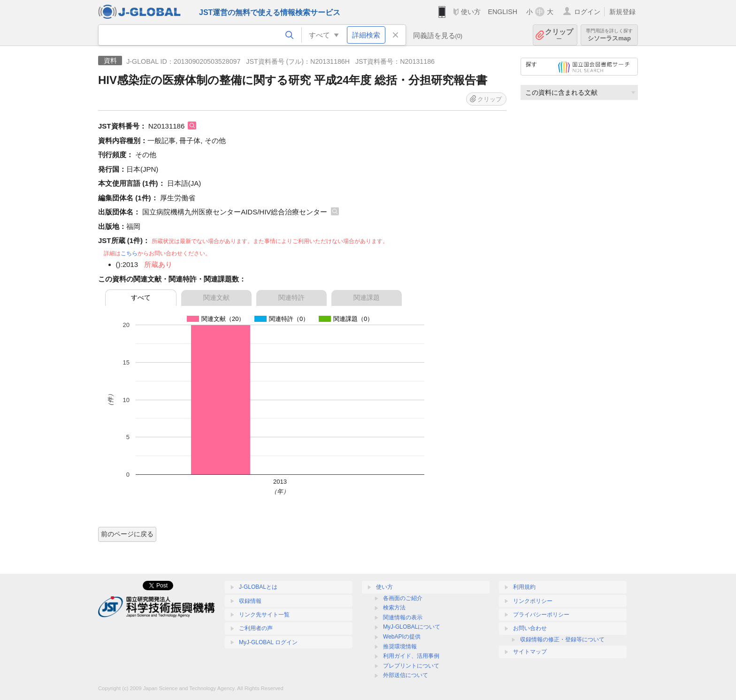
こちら (129, 253)
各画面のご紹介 (403, 598)
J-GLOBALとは (258, 587)
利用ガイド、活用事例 (411, 656)
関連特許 (291, 297)
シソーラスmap (609, 35)
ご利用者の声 (256, 628)
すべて (141, 297)
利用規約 (524, 587)
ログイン (587, 12)
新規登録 (622, 12)
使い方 (471, 12)
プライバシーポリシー (541, 615)
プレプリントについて (411, 666)
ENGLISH (502, 12)
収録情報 (250, 601)
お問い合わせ (530, 628)
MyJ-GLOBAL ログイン (268, 642)
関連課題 (367, 297)
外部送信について (406, 675)
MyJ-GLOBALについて (412, 627)
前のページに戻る (127, 534)
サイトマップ (530, 652)
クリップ (559, 35)
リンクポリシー (533, 601)
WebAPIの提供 (402, 637)
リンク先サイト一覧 (264, 615)
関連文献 (216, 297)
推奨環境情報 (400, 647)
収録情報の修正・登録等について (562, 639)
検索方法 (394, 608)
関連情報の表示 (403, 617)
